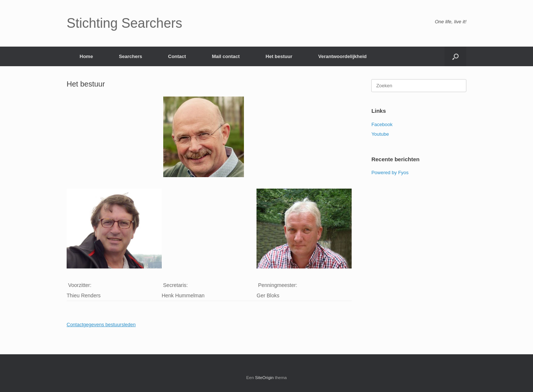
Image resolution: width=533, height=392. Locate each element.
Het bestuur (279, 56)
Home (86, 56)
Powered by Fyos (390, 173)
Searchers (130, 56)
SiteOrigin (264, 378)
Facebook (382, 124)
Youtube (380, 134)
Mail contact (226, 56)
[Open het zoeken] (455, 56)
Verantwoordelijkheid (343, 56)
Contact (177, 56)
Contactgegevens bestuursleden (101, 325)
